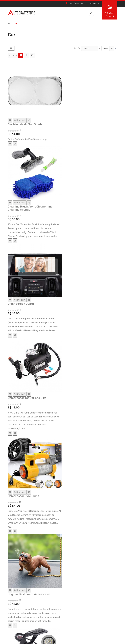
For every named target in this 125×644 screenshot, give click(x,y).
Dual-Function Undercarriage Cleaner (33, 461)
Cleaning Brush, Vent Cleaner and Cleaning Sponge (87, 81)
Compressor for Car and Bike (84, 175)
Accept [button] (117, 640)
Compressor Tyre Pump (23, 271)
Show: (106, 5)
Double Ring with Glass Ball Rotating (89, 368)
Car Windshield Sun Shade (25, 79)
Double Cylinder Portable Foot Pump (32, 368)
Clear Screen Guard (21, 175)
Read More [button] (24, 642)
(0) (20, 85)
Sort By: (77, 5)
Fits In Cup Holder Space (81, 557)
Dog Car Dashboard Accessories (86, 271)
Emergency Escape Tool (24, 557)
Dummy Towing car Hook (81, 461)
